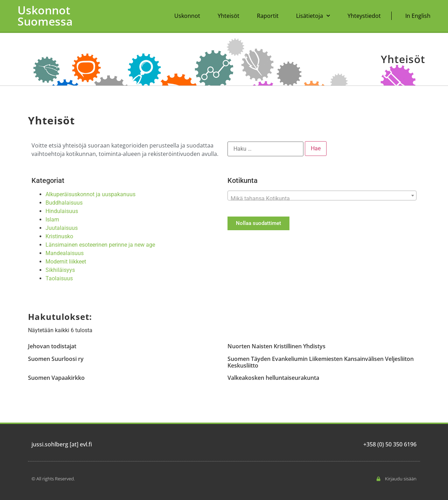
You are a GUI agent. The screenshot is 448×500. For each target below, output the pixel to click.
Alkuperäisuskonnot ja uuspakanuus (90, 194)
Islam (52, 220)
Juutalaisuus (62, 228)
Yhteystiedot (364, 16)
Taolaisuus (59, 278)
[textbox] (322, 199)
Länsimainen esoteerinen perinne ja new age (100, 245)
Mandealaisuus (65, 253)
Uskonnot (187, 16)
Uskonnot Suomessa (45, 16)
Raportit (268, 16)
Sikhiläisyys (60, 270)
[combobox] (322, 196)
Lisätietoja (313, 16)
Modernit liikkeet (66, 262)
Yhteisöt (229, 16)
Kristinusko (59, 236)
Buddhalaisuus (64, 203)
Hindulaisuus (62, 211)
